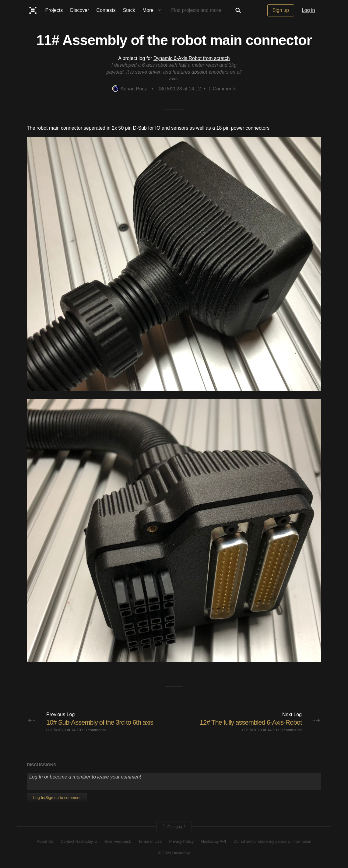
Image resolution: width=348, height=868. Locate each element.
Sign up (281, 10)
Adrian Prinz (129, 89)
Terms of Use (150, 841)
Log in (308, 10)
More (153, 10)
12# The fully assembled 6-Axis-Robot (251, 722)
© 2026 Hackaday (174, 853)
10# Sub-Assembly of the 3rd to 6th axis (100, 722)
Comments (222, 89)
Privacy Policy (181, 841)
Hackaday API (214, 841)
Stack (129, 10)
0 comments (95, 730)
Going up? (174, 827)
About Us (45, 841)
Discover (79, 10)
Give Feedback (117, 841)
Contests (106, 10)
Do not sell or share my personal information (272, 841)
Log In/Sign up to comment (57, 798)
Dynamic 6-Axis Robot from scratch (192, 58)
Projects (54, 10)
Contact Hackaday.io (79, 841)
